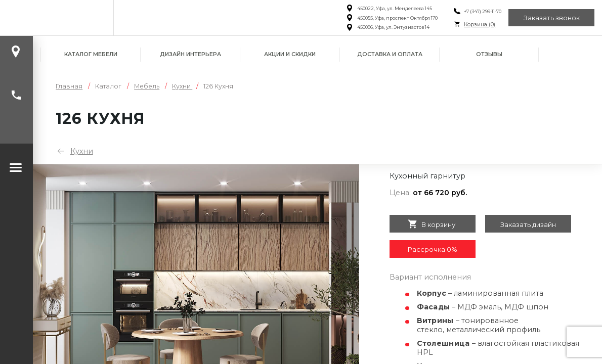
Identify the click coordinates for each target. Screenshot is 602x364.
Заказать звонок (552, 18)
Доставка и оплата (390, 54)
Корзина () (480, 25)
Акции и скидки (290, 54)
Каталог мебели (91, 54)
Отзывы (489, 54)
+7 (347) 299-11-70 (483, 11)
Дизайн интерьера (190, 54)
